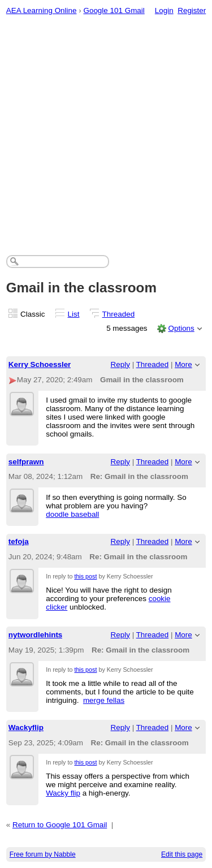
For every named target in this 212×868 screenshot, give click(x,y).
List (74, 314)
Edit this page (182, 854)
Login (164, 10)
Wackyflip (26, 727)
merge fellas (104, 700)
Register (192, 10)
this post (85, 576)
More (183, 364)
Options (181, 328)
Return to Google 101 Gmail (60, 825)
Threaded (119, 314)
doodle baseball (72, 514)
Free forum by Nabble (43, 854)
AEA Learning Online (42, 10)
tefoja (19, 541)
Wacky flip (63, 793)
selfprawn (26, 462)
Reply (120, 364)
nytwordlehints (36, 635)
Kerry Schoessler (40, 364)
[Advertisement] (106, 132)
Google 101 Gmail (114, 10)
